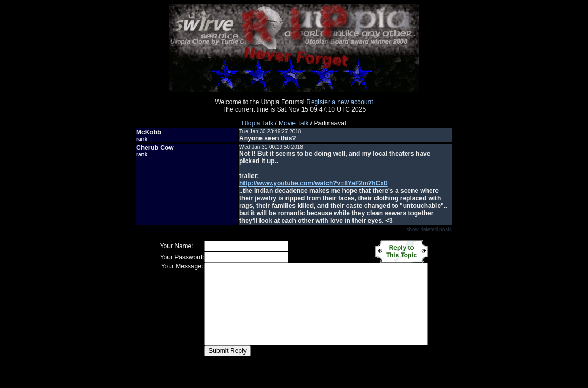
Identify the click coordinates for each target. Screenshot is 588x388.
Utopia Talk (258, 123)
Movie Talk (293, 123)
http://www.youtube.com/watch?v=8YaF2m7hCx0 (313, 183)
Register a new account (339, 102)
